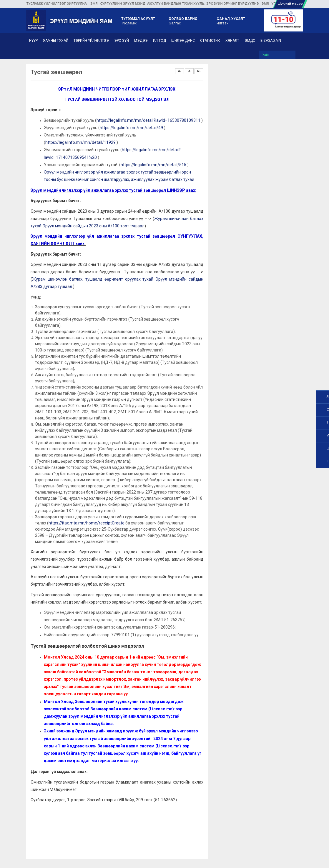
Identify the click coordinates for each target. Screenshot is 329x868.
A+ (199, 71)
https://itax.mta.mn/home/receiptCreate (87, 523)
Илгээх (231, 21)
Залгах (183, 21)
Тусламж (138, 21)
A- (179, 71)
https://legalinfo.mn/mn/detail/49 (131, 128)
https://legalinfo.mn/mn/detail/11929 (80, 142)
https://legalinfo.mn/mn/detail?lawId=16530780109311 (148, 120)
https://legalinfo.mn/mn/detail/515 (153, 165)
